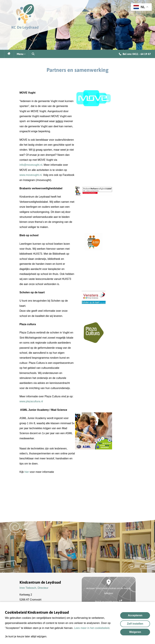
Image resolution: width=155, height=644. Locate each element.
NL (139, 7)
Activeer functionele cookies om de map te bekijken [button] (109, 591)
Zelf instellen (135, 624)
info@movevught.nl (31, 165)
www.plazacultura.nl (31, 401)
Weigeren (135, 632)
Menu (21, 54)
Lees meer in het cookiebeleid (92, 628)
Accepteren (135, 615)
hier (26, 472)
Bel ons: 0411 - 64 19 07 (135, 54)
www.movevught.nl (31, 175)
